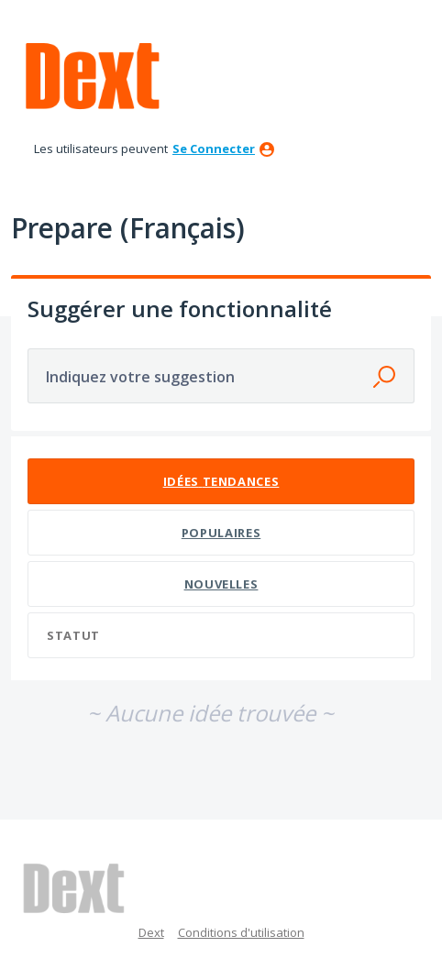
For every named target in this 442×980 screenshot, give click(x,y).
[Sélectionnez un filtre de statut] (222, 636)
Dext (151, 932)
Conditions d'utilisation (241, 932)
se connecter (214, 149)
